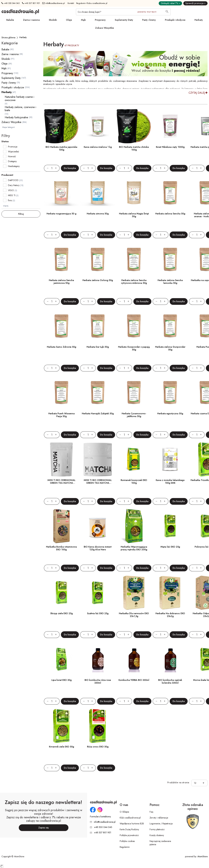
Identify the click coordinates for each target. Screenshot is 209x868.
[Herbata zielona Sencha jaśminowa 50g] (61, 260)
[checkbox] (5, 147)
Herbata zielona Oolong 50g (98, 280)
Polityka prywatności (129, 835)
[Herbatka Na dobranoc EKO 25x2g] (170, 593)
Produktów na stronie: (179, 783)
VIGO (11, 190)
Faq (151, 812)
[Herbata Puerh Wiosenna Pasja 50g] (61, 393)
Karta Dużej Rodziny (129, 829)
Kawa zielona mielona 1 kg (98, 147)
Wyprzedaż (13, 152)
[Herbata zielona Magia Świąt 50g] (134, 193)
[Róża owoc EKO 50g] (98, 726)
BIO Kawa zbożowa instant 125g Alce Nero (98, 548)
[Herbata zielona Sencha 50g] (170, 193)
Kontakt (71, 3)
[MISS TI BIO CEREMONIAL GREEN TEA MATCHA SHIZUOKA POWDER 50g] (98, 459)
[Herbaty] (23, 37)
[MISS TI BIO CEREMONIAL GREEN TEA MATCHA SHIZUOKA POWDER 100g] (61, 459)
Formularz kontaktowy (100, 817)
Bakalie (10, 20)
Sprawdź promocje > (195, 3)
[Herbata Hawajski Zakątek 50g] (98, 393)
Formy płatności (157, 829)
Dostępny (12, 161)
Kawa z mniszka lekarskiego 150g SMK (170, 481)
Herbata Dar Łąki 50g (98, 347)
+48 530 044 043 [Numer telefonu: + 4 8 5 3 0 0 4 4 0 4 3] (11, 3)
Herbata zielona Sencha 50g (170, 214)
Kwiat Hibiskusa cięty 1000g (170, 147)
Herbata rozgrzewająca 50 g (61, 214)
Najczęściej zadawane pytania (160, 843)
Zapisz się (44, 828)
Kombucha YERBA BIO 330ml (134, 680)
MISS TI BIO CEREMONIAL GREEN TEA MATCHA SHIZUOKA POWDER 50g (98, 483)
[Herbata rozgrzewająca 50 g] (61, 193)
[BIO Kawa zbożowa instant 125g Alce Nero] (98, 526)
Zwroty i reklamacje (159, 818)
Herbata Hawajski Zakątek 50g (98, 413)
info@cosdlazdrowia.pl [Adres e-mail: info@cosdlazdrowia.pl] (54, 3)
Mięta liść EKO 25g (170, 547)
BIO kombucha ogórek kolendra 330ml (170, 681)
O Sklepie (124, 812)
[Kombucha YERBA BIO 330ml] (134, 659)
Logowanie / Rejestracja (161, 824)
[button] (204, 783)
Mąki (83, 20)
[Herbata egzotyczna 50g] (170, 393)
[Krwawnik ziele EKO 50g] (61, 726)
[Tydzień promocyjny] (125, 64)
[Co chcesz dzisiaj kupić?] (123, 12)
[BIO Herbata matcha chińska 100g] (134, 126)
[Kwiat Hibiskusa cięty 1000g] (170, 126)
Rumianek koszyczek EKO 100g (134, 481)
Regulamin (125, 847)
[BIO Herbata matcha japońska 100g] (61, 126)
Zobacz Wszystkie (104, 28)
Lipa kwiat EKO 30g (61, 680)
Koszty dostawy (157, 835)
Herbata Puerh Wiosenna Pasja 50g (61, 415)
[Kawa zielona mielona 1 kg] (98, 126)
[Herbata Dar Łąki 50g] (98, 326)
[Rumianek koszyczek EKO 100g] (134, 459)
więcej (6, 206)
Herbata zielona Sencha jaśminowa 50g (61, 282)
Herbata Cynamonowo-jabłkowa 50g (134, 415)
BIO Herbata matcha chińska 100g (134, 148)
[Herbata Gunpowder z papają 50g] (134, 326)
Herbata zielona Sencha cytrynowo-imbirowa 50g (134, 282)
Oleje (69, 20)
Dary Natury (14, 185)
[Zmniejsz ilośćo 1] (46, 168)
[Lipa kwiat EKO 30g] (61, 659)
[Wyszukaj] (167, 12)
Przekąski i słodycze (175, 20)
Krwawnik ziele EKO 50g (61, 747)
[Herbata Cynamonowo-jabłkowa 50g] (134, 393)
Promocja (13, 147)
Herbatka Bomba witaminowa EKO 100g (61, 548)
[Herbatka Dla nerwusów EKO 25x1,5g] (134, 593)
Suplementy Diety (124, 20)
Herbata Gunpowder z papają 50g (134, 348)
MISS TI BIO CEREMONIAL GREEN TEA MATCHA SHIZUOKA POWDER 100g (61, 483)
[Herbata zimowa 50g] (98, 193)
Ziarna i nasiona (31, 20)
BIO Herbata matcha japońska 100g (61, 148)
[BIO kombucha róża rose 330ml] (98, 659)
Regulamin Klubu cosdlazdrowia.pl (92, 3)
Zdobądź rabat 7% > (170, 3)
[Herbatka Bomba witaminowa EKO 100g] (61, 526)
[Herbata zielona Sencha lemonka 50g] (170, 260)
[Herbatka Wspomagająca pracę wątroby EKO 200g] (134, 526)
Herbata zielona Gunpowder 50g (170, 348)
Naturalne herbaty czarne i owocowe (19, 98)
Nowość (12, 156)
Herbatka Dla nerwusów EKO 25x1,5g (134, 615)
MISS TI (12, 195)
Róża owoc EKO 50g (98, 747)
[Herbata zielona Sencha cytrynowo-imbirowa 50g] (134, 260)
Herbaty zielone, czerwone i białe (20, 109)
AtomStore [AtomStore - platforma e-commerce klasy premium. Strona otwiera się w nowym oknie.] (202, 856)
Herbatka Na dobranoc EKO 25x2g (170, 615)
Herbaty (199, 20)
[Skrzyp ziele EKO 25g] (61, 593)
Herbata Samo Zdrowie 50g (61, 347)
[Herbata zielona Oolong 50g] (98, 260)
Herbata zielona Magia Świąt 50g (134, 215)
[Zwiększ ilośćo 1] (57, 168)
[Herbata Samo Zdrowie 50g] (61, 326)
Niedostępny (14, 166)
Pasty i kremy (149, 20)
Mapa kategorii (9, 127)
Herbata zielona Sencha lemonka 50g (170, 282)
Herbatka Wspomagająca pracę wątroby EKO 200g (134, 548)
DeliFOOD (13, 180)
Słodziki (53, 20)
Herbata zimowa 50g (98, 214)
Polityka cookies (127, 841)
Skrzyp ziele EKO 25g (61, 613)
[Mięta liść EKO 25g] (170, 526)
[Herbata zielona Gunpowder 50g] (170, 326)
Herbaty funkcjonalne (16, 117)
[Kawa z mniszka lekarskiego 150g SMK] (170, 459)
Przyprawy (100, 20)
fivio (10, 200)
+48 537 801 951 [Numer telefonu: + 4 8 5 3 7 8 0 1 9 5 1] (31, 3)
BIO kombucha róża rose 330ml (98, 681)
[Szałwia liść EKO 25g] (98, 593)
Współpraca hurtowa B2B (132, 824)
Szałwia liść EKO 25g (98, 613)
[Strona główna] (8, 37)
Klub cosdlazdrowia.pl (130, 818)
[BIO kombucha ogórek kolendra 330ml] (170, 659)
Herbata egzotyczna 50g (170, 413)
